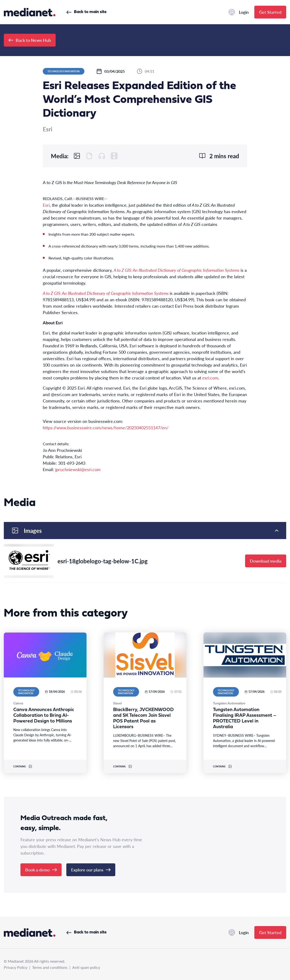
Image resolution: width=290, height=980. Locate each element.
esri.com (210, 378)
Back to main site (86, 12)
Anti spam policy (86, 967)
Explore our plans (91, 870)
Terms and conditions (50, 967)
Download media (266, 561)
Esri (46, 205)
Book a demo (41, 870)
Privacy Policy (16, 967)
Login (239, 12)
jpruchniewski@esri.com (78, 469)
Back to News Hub (30, 40)
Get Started (270, 12)
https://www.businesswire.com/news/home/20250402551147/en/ (106, 428)
